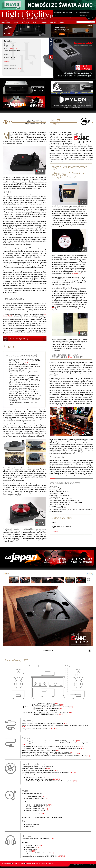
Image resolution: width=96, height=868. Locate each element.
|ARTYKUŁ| (54, 729)
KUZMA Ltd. (13, 49)
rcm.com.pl (55, 532)
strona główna (6, 22)
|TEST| (57, 703)
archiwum (53, 22)
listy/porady (25, 22)
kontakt (62, 22)
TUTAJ (27, 363)
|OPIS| (61, 709)
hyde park (44, 22)
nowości (35, 22)
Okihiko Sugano (76, 274)
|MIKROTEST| (61, 856)
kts (53, 863)
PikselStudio (93, 865)
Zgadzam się (58, 15)
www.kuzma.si (8, 61)
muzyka (16, 22)
